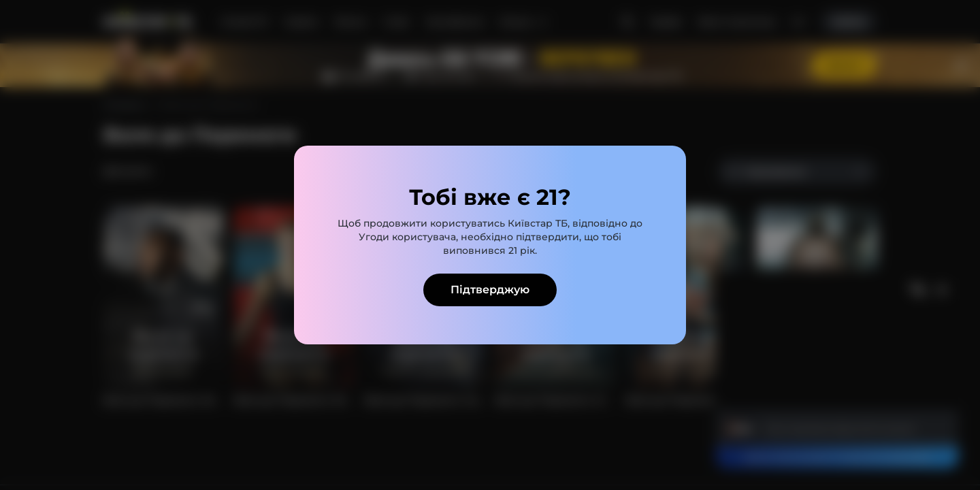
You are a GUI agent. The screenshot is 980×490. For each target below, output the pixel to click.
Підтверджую (490, 290)
